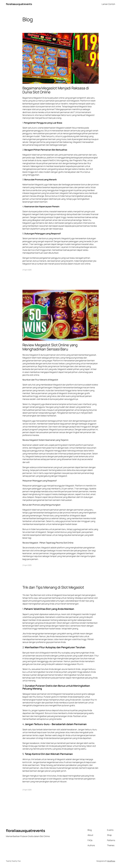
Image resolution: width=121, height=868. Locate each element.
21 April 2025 (27, 270)
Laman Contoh (108, 4)
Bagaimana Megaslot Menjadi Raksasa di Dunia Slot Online (56, 90)
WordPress (111, 861)
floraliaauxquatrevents (19, 4)
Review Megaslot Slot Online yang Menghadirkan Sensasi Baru (50, 347)
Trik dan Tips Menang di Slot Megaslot (53, 587)
